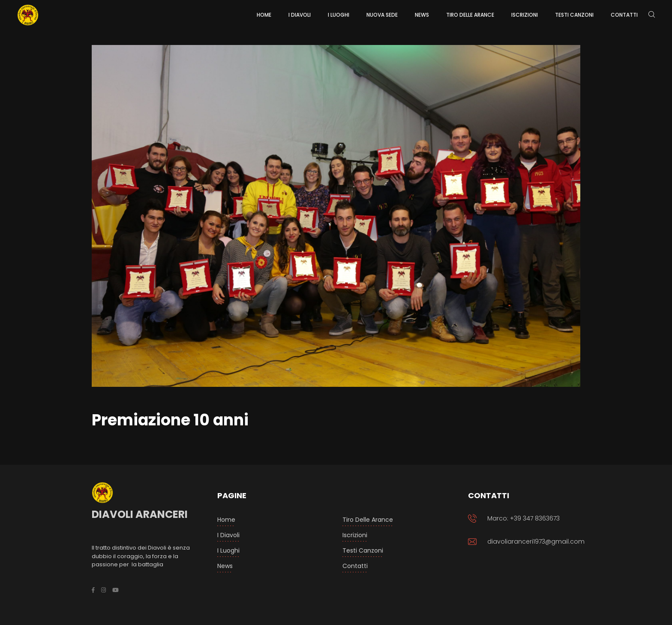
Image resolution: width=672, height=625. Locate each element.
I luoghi (228, 550)
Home (226, 520)
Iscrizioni (355, 535)
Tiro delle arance (368, 520)
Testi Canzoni (363, 550)
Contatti (355, 566)
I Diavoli (228, 535)
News (225, 566)
